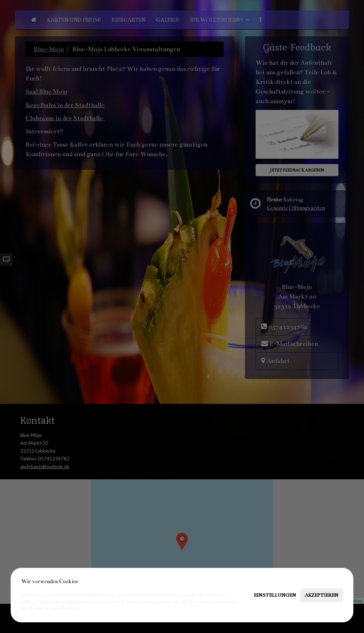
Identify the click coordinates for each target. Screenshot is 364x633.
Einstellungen (275, 595)
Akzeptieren (322, 595)
